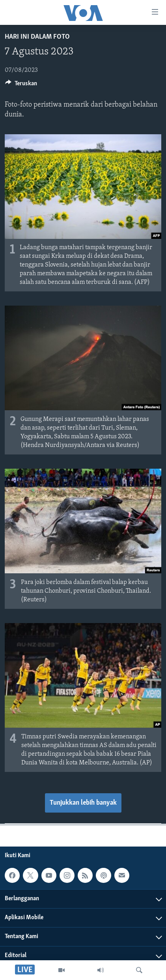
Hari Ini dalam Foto (37, 37)
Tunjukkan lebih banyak (83, 803)
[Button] (21, 85)
